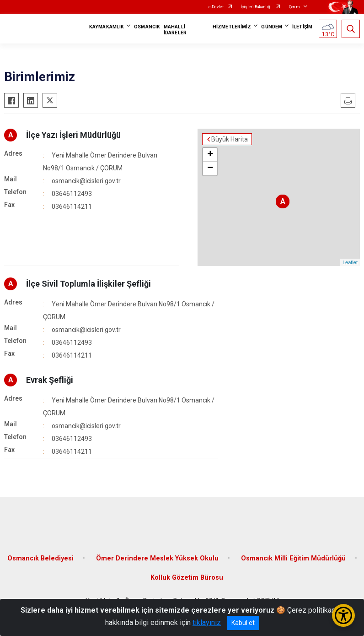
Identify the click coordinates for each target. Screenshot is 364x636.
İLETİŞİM (302, 27)
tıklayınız (207, 622)
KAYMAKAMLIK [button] (107, 27)
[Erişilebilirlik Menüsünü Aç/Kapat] (343, 615)
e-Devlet (216, 7)
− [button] (210, 169)
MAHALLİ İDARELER (175, 30)
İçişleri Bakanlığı (256, 7)
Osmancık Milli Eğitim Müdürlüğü (293, 558)
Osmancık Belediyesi (40, 558)
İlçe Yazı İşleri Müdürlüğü (73, 135)
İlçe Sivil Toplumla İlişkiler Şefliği (88, 284)
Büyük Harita (230, 139)
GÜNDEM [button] (272, 27)
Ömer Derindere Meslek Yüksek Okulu (157, 558)
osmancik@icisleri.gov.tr (86, 181)
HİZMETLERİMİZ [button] (232, 27)
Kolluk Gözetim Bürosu (187, 578)
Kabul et (243, 623)
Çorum (294, 7)
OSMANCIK (147, 27)
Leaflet (350, 262)
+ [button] (210, 155)
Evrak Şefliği (50, 380)
